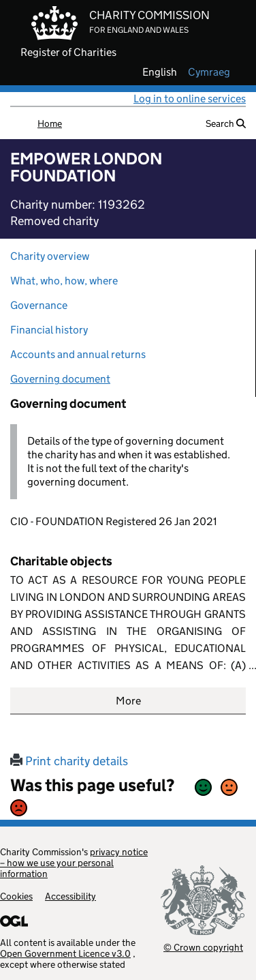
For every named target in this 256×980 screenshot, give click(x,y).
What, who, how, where (64, 281)
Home (50, 123)
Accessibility (70, 896)
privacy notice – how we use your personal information (74, 863)
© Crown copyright (203, 947)
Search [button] (226, 123)
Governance (39, 305)
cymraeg (209, 72)
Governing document (60, 379)
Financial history (49, 330)
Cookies (16, 896)
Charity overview (50, 256)
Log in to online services (190, 99)
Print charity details (69, 761)
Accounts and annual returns (78, 354)
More (128, 701)
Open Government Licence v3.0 (65, 953)
